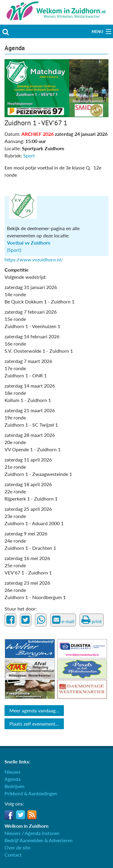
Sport (29, 155)
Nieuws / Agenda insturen (32, 833)
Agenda (15, 48)
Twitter (20, 815)
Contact (13, 855)
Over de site (17, 847)
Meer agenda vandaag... (34, 710)
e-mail (63, 620)
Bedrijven (14, 786)
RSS (32, 815)
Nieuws (13, 772)
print (92, 620)
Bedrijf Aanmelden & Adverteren (39, 840)
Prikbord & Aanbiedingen (31, 793)
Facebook (9, 815)
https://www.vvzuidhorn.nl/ (34, 259)
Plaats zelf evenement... (34, 724)
